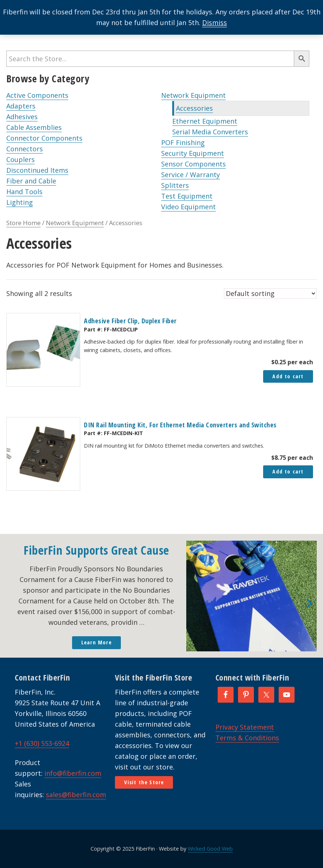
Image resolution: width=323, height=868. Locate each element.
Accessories (194, 108)
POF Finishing (183, 142)
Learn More (96, 642)
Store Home (23, 223)
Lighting (20, 202)
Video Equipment (188, 207)
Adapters (21, 106)
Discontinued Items (37, 170)
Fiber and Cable (31, 181)
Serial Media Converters (210, 132)
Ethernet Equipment (205, 121)
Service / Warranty (191, 175)
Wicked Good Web (210, 849)
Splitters (175, 185)
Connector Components (44, 138)
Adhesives (22, 117)
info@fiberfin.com (73, 773)
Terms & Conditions (247, 738)
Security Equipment (193, 153)
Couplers (21, 159)
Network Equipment (193, 95)
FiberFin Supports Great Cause (96, 550)
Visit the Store (144, 782)
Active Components (37, 95)
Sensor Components (193, 164)
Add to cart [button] (288, 376)
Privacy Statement (245, 727)
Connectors (25, 149)
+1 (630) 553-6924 (42, 743)
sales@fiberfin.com (76, 795)
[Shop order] (270, 293)
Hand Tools (24, 192)
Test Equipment (187, 196)
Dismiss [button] (215, 23)
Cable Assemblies (34, 127)
